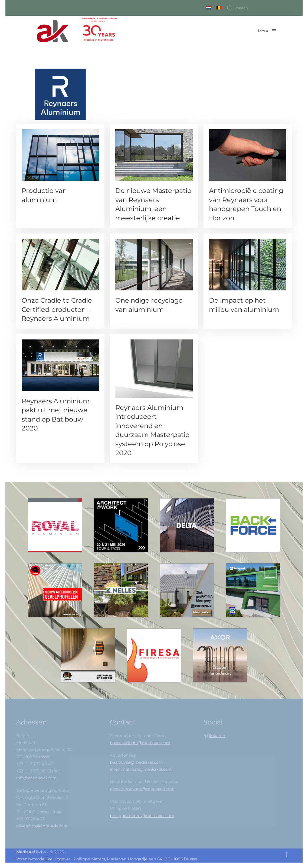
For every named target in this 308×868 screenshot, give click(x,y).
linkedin (217, 736)
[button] (267, 31)
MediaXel (26, 852)
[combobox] (259, 8)
